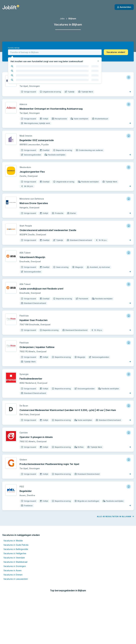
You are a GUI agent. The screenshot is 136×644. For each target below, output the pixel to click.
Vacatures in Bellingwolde (16, 531)
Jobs (62, 19)
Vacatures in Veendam (14, 539)
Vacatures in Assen (12, 552)
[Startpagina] (11, 7)
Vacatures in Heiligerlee (15, 535)
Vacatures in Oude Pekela (16, 527)
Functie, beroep (14, 48)
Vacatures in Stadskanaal (15, 544)
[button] (116, 52)
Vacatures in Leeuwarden (16, 561)
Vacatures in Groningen (15, 548)
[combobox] (55, 52)
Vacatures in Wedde (13, 522)
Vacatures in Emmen (13, 557)
